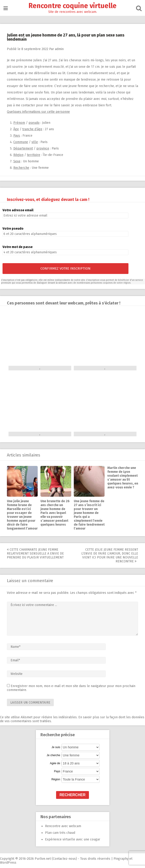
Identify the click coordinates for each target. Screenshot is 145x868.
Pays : (58, 771)
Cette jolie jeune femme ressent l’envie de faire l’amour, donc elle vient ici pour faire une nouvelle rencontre (110, 555)
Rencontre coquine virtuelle (72, 6)
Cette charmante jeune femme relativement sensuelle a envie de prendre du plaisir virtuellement (35, 554)
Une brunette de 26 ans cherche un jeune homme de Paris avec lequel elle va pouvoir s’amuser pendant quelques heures (55, 513)
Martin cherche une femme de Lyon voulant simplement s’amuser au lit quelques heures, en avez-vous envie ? (123, 478)
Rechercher (72, 795)
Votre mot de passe (18, 247)
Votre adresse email (18, 210)
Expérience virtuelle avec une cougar (73, 839)
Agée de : (56, 763)
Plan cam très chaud (60, 833)
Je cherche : (54, 755)
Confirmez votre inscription (65, 268)
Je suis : (57, 747)
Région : (57, 779)
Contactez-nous (64, 859)
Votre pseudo (13, 229)
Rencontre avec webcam (63, 826)
